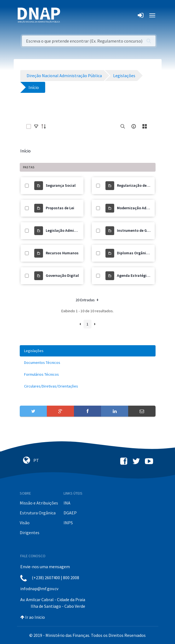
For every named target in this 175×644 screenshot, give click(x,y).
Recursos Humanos (62, 253)
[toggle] (36, 126)
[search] (123, 126)
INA (67, 503)
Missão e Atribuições (39, 503)
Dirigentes (30, 533)
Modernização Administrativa (142, 208)
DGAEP (70, 513)
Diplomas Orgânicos (134, 253)
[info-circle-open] (134, 126)
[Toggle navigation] (68, 15)
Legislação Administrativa (68, 230)
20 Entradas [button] (87, 300)
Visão (25, 523)
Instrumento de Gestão (137, 230)
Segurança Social (61, 185)
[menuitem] (88, 351)
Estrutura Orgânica (38, 513)
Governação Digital (62, 275)
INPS (68, 523)
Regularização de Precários (140, 185)
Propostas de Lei (60, 208)
